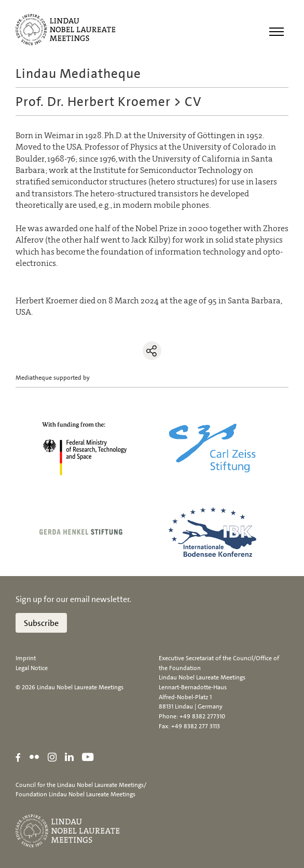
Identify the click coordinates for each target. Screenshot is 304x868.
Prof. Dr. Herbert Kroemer (93, 102)
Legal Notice (32, 668)
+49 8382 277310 (202, 716)
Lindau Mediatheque (78, 74)
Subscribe (41, 623)
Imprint (26, 658)
